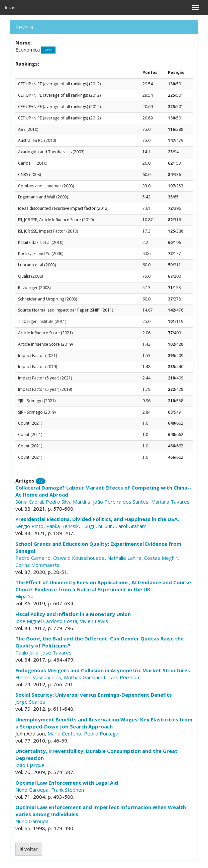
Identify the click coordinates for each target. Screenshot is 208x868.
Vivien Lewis (94, 621)
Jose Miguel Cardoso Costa (46, 621)
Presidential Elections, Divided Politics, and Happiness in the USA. (97, 519)
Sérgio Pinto (29, 526)
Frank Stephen (68, 790)
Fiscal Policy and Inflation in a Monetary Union (73, 614)
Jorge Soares (30, 702)
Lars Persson (124, 677)
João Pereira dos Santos (121, 502)
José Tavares (56, 653)
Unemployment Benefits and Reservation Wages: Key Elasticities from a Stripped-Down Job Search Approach (104, 723)
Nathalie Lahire (124, 558)
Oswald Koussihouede (79, 558)
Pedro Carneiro (33, 558)
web (48, 50)
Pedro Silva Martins (68, 502)
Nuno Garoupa (32, 790)
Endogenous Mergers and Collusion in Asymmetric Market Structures (103, 670)
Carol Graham (131, 526)
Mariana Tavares (170, 502)
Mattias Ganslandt (85, 677)
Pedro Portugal (102, 733)
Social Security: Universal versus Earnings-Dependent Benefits (94, 695)
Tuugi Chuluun (97, 526)
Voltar (29, 849)
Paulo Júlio (27, 653)
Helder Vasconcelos (38, 677)
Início (10, 7)
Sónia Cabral (29, 502)
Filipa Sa (24, 596)
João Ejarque (30, 765)
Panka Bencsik (62, 526)
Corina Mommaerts (37, 565)
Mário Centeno (64, 733)
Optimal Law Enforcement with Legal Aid (67, 783)
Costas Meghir (161, 558)
